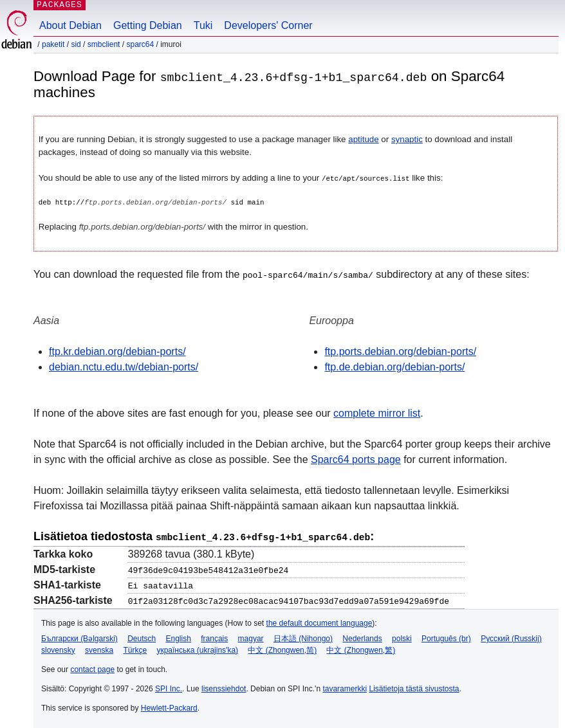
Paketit (53, 44)
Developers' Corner (268, 25)
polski (402, 637)
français (214, 637)
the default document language (320, 621)
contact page (92, 668)
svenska (99, 648)
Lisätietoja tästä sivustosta (414, 687)
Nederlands (362, 637)
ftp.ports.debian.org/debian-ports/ (400, 351)
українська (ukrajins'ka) (197, 648)
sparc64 (140, 44)
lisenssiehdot (224, 687)
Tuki (203, 25)
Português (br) (446, 637)
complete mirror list (377, 413)
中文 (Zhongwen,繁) (361, 648)
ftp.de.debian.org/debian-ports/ (394, 366)
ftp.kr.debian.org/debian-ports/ (117, 351)
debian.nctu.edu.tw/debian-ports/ (124, 366)
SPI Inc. (169, 687)
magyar (251, 637)
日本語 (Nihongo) (303, 637)
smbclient (104, 44)
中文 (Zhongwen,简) (282, 648)
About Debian (70, 25)
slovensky (58, 648)
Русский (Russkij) (511, 637)
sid (76, 44)
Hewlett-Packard (169, 706)
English (179, 637)
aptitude (363, 139)
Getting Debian (148, 25)
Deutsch (142, 637)
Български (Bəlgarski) (79, 637)
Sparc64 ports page (356, 459)
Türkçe (135, 648)
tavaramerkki (345, 687)
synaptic (407, 139)
